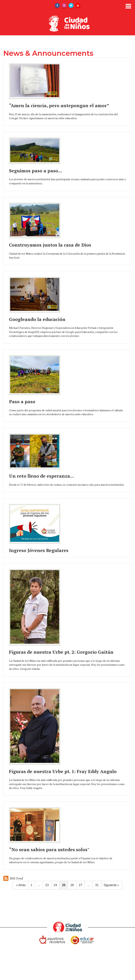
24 (55, 885)
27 (81, 885)
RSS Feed (13, 878)
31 (97, 885)
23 (47, 885)
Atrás (20, 885)
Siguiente (112, 885)
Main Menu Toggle (128, 6)
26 (72, 885)
